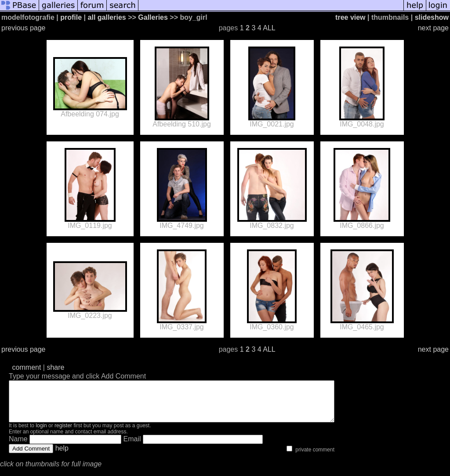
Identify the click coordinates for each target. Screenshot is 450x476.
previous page (24, 28)
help (62, 456)
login (41, 433)
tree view (350, 17)
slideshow (432, 17)
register (63, 433)
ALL (269, 28)
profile (71, 17)
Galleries (153, 17)
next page (433, 28)
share (55, 367)
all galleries (107, 17)
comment (27, 367)
